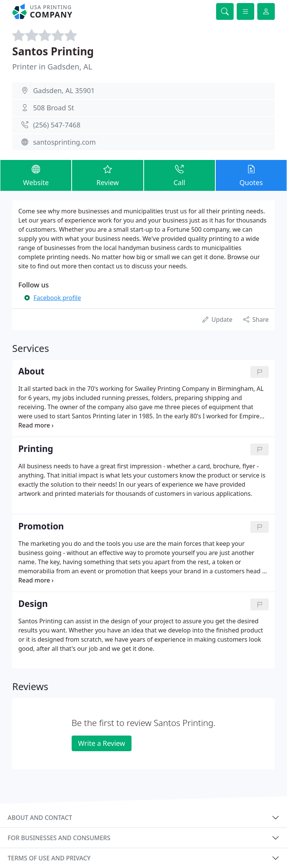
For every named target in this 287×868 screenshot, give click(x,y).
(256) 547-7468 (57, 125)
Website (36, 175)
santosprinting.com (65, 142)
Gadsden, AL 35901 (64, 90)
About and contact (40, 818)
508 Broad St (54, 108)
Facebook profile (57, 298)
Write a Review (102, 743)
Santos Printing (53, 51)
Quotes (251, 175)
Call (180, 175)
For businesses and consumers (59, 838)
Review (107, 175)
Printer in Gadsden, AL (52, 67)
